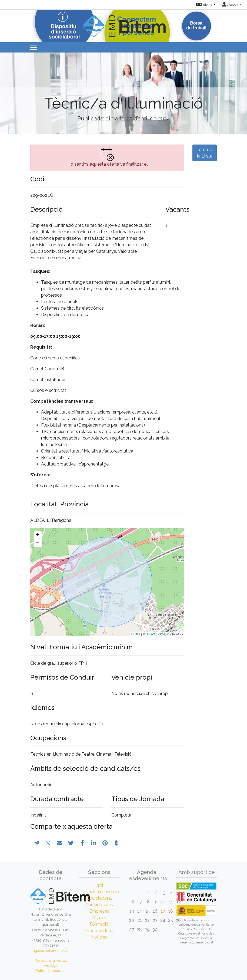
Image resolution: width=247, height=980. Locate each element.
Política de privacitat (51, 960)
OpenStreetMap (156, 634)
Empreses (99, 911)
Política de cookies (51, 971)
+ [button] (38, 535)
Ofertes (99, 918)
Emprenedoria (99, 931)
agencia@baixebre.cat (51, 951)
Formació (99, 924)
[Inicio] (124, 23)
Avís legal (51, 966)
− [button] (38, 543)
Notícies (99, 937)
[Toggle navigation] (34, 47)
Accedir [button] (231, 5)
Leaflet (136, 634)
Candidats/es (99, 905)
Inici (99, 885)
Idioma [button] (205, 5)
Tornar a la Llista (205, 153)
